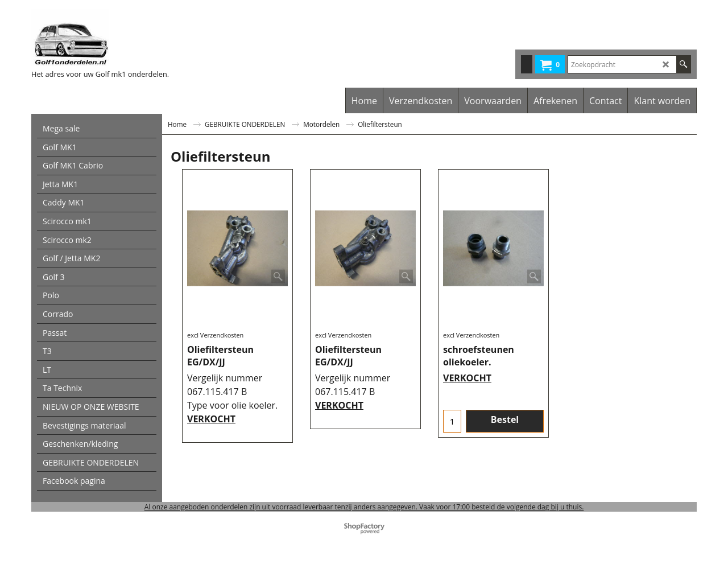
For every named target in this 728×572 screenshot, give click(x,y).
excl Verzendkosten (215, 335)
